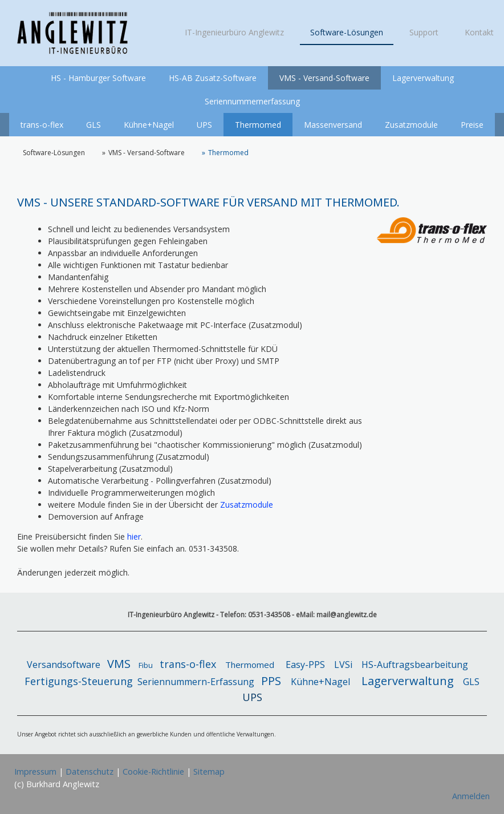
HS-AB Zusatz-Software (213, 78)
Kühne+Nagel (149, 125)
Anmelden (471, 796)
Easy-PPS (305, 665)
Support (424, 32)
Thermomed (258, 125)
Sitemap (209, 772)
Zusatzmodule (411, 125)
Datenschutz (90, 772)
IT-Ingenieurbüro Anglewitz (234, 32)
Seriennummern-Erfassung (196, 682)
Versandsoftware (66, 665)
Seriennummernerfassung (252, 101)
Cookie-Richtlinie (153, 772)
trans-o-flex (42, 125)
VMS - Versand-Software (324, 78)
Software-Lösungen (347, 32)
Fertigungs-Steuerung (79, 681)
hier (134, 536)
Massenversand (333, 125)
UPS (204, 125)
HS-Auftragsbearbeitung (415, 665)
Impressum (35, 772)
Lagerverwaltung (423, 78)
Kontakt (479, 32)
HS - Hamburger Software (98, 78)
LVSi (343, 665)
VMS (119, 664)
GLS (94, 125)
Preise (472, 125)
